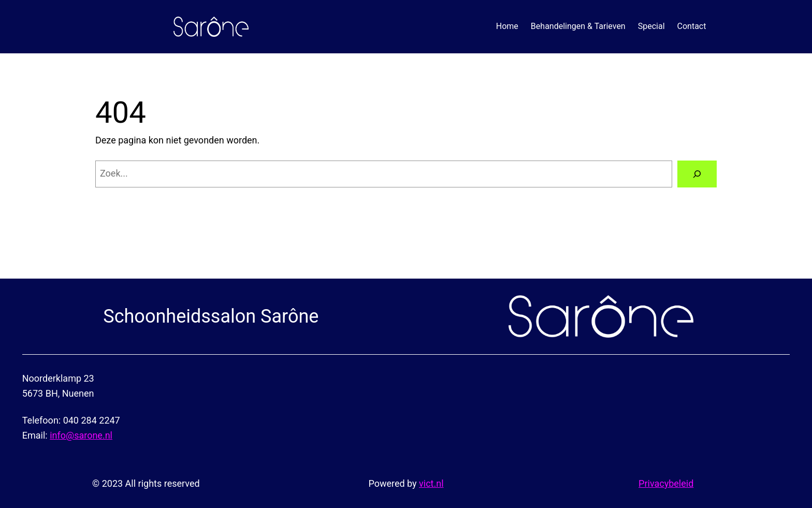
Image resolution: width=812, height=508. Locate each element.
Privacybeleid (666, 483)
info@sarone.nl (81, 435)
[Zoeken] (697, 174)
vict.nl (431, 483)
